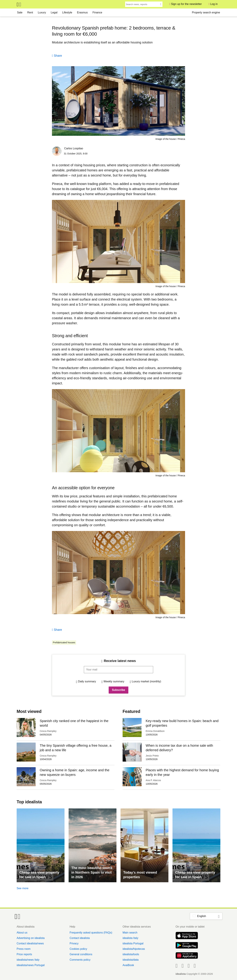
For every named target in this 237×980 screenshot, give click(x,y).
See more (22, 888)
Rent (30, 12)
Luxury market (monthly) (146, 681)
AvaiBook (128, 965)
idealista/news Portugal (31, 965)
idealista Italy (130, 938)
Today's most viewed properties (140, 875)
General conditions (81, 954)
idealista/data (131, 960)
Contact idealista (80, 938)
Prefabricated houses (64, 642)
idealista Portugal (133, 943)
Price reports (24, 954)
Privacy (74, 943)
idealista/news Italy (28, 960)
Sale (20, 12)
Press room (24, 949)
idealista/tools (131, 954)
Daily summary (87, 681)
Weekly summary (114, 681)
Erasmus (82, 12)
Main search (130, 933)
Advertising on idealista (31, 938)
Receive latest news (120, 661)
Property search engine (206, 12)
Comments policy (80, 960)
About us (22, 933)
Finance (97, 12)
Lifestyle (67, 12)
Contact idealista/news (30, 943)
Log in (214, 4)
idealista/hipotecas (134, 949)
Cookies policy (78, 949)
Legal (54, 12)
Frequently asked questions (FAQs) (91, 933)
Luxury (42, 12)
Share (58, 56)
